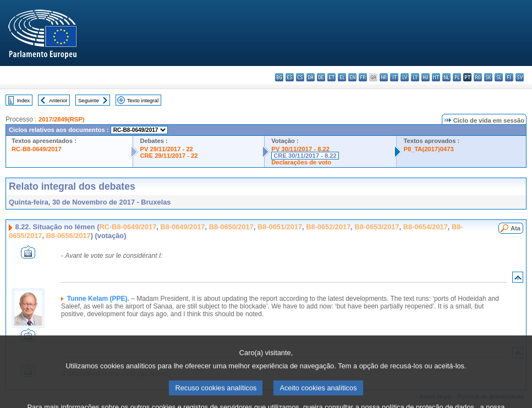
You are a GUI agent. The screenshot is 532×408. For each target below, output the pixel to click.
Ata (515, 228)
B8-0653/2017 (377, 227)
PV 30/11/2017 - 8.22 (300, 149)
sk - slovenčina (488, 77)
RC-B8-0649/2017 (37, 149)
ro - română (478, 77)
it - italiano (394, 77)
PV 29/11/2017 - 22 (166, 149)
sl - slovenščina (499, 77)
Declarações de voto (301, 162)
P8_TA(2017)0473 (428, 149)
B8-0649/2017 (182, 227)
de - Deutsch (321, 77)
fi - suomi (509, 77)
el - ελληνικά (342, 77)
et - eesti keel (331, 77)
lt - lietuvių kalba (415, 77)
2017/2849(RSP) (61, 119)
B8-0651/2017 (280, 227)
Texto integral (143, 100)
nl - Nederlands (446, 77)
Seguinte (89, 100)
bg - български (279, 77)
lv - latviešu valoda (405, 77)
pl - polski (457, 77)
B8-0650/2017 (231, 227)
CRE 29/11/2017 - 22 (169, 156)
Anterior (58, 100)
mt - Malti (436, 77)
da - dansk (311, 77)
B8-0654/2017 (426, 227)
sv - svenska (520, 77)
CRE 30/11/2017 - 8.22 (305, 156)
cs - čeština (300, 77)
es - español (290, 77)
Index (23, 100)
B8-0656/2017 (68, 236)
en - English (352, 77)
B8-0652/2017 (328, 227)
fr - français (363, 77)
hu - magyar (426, 77)
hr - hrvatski (384, 77)
